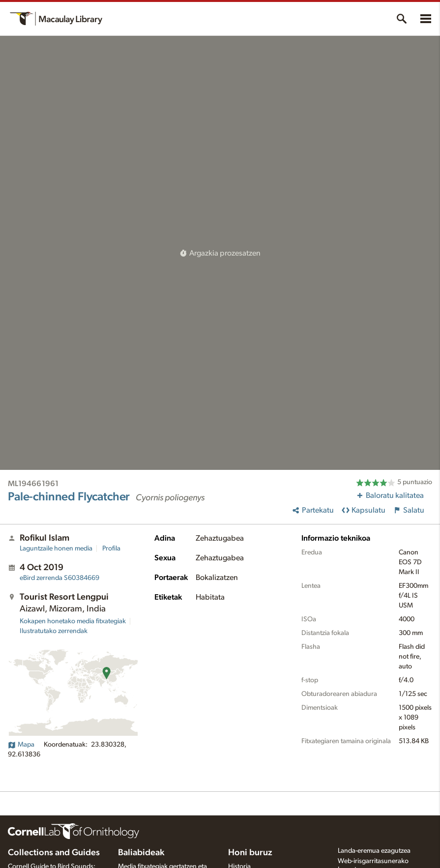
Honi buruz (250, 853)
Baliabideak (141, 853)
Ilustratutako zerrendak (54, 631)
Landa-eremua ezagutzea (374, 851)
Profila (111, 549)
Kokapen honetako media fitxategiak (73, 621)
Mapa (21, 745)
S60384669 (59, 578)
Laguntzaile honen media (56, 549)
